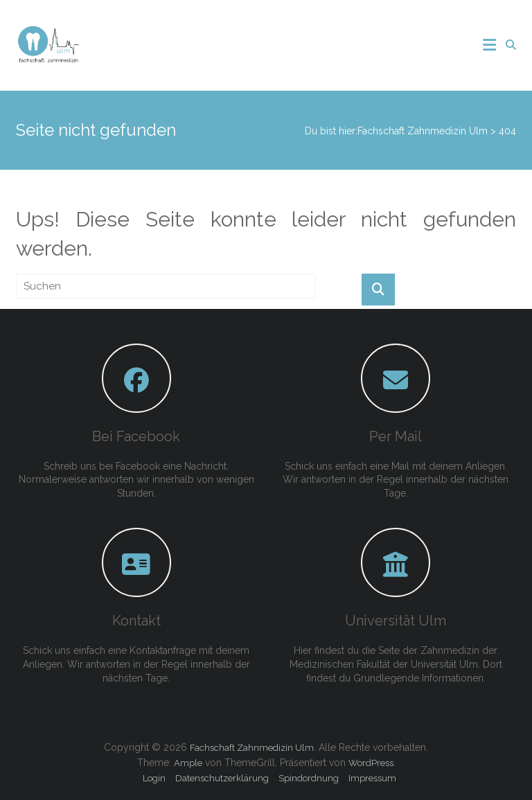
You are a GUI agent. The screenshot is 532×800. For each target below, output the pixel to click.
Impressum (372, 778)
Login (154, 778)
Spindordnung (309, 778)
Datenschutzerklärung (222, 778)
